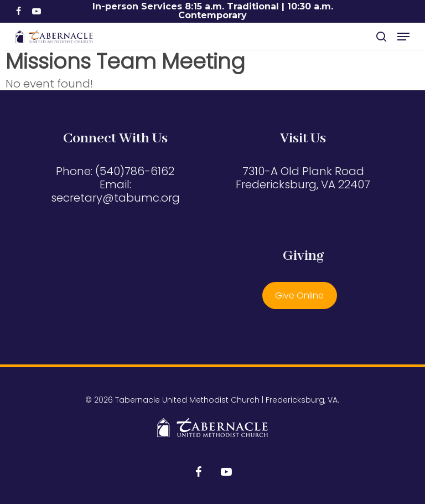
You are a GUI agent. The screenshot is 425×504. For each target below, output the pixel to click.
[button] (403, 37)
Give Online (299, 295)
